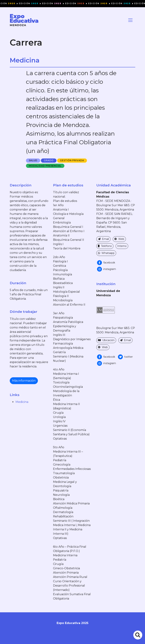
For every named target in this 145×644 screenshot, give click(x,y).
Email (103, 239)
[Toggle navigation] (130, 20)
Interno (122, 246)
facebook (106, 263)
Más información (24, 381)
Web (119, 239)
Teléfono (105, 246)
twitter (125, 357)
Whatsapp (106, 253)
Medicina (22, 402)
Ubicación (106, 340)
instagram (106, 269)
